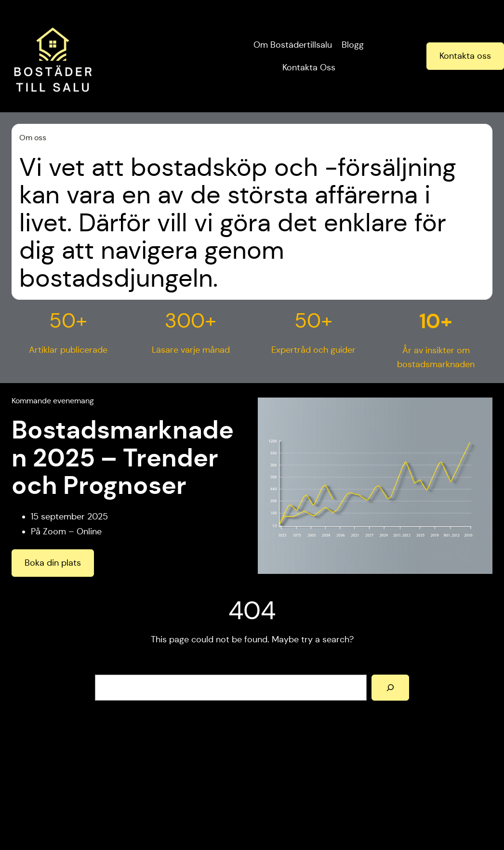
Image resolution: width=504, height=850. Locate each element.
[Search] (390, 688)
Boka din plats (53, 563)
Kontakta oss (465, 56)
